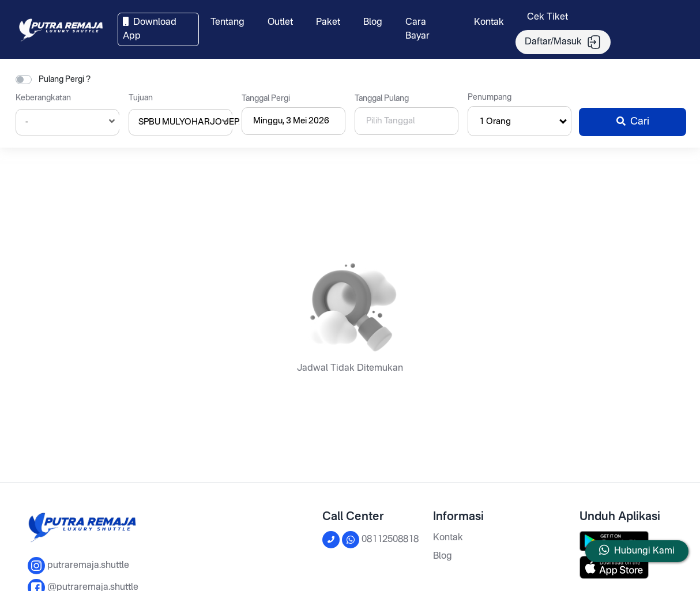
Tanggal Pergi (266, 99)
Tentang (227, 22)
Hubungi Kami (644, 551)
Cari (633, 122)
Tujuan (141, 98)
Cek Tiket (547, 17)
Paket (328, 22)
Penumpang (490, 97)
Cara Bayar (417, 29)
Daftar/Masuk (563, 42)
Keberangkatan (43, 98)
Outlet (280, 22)
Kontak (489, 22)
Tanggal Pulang (382, 99)
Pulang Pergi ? (65, 80)
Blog (373, 22)
